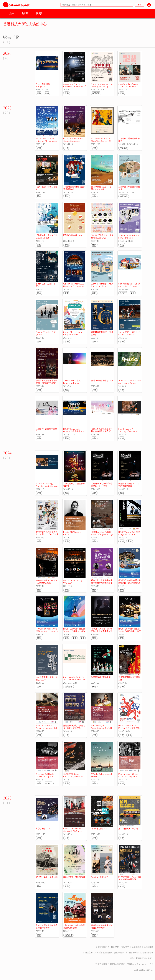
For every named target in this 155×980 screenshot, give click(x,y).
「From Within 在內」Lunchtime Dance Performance (73, 383)
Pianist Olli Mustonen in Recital (74, 533)
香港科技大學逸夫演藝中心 (25, 24)
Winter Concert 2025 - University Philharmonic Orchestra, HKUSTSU (47, 141)
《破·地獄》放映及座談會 (47, 188)
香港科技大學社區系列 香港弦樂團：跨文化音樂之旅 (129, 583)
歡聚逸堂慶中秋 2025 (73, 235)
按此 (152, 958)
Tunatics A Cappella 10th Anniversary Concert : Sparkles (130, 383)
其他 (94, 493)
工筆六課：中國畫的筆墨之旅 (129, 188)
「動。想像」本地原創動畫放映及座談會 (74, 927)
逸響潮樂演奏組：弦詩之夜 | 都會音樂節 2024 (74, 727)
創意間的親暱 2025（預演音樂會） (102, 333)
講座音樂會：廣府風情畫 (74, 877)
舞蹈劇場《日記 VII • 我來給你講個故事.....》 (129, 485)
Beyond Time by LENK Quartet (46, 333)
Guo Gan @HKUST (99, 877)
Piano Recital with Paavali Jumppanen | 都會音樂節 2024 (46, 728)
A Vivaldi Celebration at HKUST (102, 775)
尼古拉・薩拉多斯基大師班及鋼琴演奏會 (47, 927)
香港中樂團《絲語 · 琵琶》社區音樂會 (101, 188)
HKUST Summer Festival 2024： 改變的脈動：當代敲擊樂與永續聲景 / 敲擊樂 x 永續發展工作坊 (130, 632)
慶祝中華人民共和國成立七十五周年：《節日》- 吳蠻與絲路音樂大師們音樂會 (47, 536)
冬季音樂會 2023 (43, 829)
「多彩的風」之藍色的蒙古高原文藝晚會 (47, 236)
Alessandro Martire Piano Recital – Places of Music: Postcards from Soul (75, 87)
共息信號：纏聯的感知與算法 (129, 140)
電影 (39, 196)
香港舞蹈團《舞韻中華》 (102, 677)
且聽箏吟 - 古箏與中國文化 (46, 430)
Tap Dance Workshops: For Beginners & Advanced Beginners (129, 238)
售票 (39, 14)
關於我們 (115, 947)
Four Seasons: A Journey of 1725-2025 (128, 430)
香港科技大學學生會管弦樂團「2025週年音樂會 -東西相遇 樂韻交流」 (47, 383)
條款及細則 (149, 947)
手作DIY (123, 293)
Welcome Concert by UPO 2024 (73, 581)
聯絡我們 (125, 947)
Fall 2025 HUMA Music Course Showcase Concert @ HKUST (73, 141)
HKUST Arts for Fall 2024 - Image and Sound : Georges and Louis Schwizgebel (130, 536)
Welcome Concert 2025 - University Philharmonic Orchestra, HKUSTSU (74, 286)
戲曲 (67, 196)
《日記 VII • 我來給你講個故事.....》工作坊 (101, 485)
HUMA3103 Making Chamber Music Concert (47, 485)
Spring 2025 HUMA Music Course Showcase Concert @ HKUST (130, 334)
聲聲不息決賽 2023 (99, 829)
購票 (25, 14)
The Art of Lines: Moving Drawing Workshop (102, 85)
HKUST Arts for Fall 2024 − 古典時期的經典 (47, 581)
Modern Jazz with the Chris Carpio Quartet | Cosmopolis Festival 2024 (129, 778)
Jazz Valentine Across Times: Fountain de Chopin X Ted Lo (129, 86)
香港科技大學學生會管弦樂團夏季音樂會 (102, 927)
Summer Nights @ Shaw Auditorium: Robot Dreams (102, 286)
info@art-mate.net (141, 964)
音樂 (39, 93)
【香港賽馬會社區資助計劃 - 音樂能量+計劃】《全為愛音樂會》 (102, 431)
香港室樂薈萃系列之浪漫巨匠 (129, 678)
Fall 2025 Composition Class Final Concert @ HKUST (101, 141)
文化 (132, 293)
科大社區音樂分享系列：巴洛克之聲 (47, 678)
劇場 (47, 93)
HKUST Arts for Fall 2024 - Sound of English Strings (102, 533)
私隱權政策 (136, 947)
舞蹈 (39, 245)
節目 (12, 14)
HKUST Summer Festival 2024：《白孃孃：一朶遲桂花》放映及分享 (74, 631)
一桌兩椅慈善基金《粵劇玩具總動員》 (74, 188)
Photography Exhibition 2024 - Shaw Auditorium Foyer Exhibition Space (74, 680)
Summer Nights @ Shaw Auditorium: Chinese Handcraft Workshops (129, 286)
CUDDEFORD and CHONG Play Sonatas (73, 775)
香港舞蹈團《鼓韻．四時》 (46, 285)
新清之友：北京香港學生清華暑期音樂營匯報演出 (102, 581)
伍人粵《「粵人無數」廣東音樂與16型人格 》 (102, 236)
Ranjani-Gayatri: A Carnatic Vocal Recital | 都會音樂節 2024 (101, 728)
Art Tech (49, 783)
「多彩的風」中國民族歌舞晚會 (74, 485)
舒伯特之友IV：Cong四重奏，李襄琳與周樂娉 (130, 878)
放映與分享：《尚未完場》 (48, 877)
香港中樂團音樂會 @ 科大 (102, 380)
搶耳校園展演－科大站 (128, 829)
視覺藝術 (96, 93)
